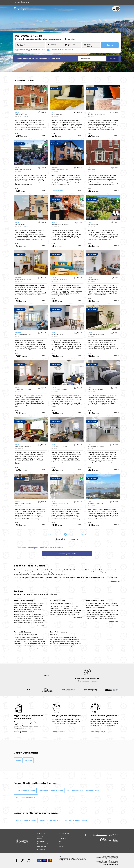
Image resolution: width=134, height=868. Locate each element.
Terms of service (64, 833)
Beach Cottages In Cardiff (25, 791)
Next (84, 534)
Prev (50, 534)
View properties (20, 732)
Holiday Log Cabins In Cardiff (50, 820)
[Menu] (116, 9)
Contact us (62, 839)
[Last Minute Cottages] (20, 9)
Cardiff (18, 760)
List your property (43, 844)
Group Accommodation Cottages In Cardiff (83, 791)
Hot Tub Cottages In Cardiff (26, 797)
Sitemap (61, 846)
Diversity (40, 836)
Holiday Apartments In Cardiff (76, 820)
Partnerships (41, 841)
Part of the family (21, 2)
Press (61, 844)
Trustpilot (47, 675)
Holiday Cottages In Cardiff (26, 820)
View (43, 135)
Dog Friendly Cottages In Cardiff (51, 791)
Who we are (41, 833)
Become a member (59, 732)
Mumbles (28, 760)
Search (110, 45)
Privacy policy (63, 836)
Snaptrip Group (114, 865)
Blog (60, 841)
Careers (40, 839)
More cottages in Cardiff (67, 554)
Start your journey (97, 732)
